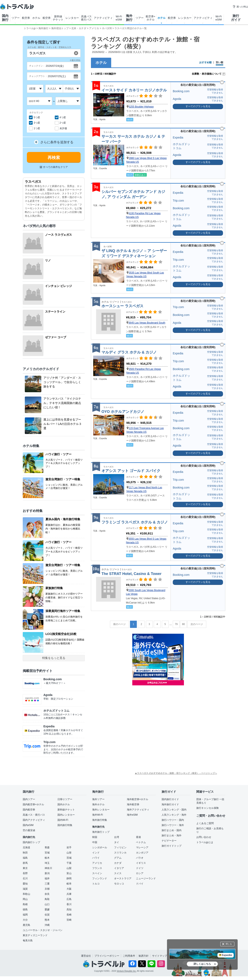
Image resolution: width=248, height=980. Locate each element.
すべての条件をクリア (54, 167)
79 (176, 624)
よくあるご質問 (205, 823)
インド (96, 853)
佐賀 (47, 915)
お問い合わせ (204, 837)
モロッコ (119, 884)
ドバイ (140, 884)
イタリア (119, 868)
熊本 (47, 920)
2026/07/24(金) (55, 66)
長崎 (69, 915)
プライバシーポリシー (107, 956)
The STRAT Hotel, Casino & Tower (131, 574)
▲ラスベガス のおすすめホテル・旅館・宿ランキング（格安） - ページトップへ (176, 773)
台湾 (117, 837)
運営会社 (86, 956)
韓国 (95, 837)
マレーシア (142, 847)
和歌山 (26, 894)
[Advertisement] (158, 713)
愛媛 (47, 909)
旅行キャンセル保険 (207, 808)
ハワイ (96, 858)
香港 (138, 837)
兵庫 (69, 894)
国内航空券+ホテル (33, 804)
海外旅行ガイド (170, 804)
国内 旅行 (5, 18)
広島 (69, 899)
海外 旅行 (129, 18)
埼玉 (47, 863)
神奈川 (48, 868)
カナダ (118, 863)
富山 (69, 873)
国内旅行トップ (31, 842)
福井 (47, 878)
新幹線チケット (66, 810)
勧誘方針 (144, 956)
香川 (69, 904)
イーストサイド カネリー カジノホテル (134, 90)
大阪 (69, 889)
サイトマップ (160, 956)
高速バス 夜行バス (86, 18)
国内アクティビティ (34, 820)
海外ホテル (98, 804)
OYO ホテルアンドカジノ (123, 412)
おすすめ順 (205, 63)
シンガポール (100, 847)
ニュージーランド (146, 878)
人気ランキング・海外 (174, 815)
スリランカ (120, 853)
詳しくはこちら (202, 964)
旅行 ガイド (236, 18)
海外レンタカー (101, 810)
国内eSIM (28, 825)
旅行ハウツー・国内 (173, 820)
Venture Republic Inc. (127, 971)
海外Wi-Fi (98, 815)
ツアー (16, 18)
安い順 (219, 63)
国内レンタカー (66, 815)
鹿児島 (26, 925)
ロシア (140, 873)
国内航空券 (29, 810)
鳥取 (47, 899)
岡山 (25, 899)
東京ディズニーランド (35, 935)
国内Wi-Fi (63, 820)
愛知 (25, 884)
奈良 (47, 894)
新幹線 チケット (58, 18)
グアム (118, 858)
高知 (69, 909)
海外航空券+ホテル (138, 799)
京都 (47, 889)
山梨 (69, 868)
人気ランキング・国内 (174, 810)
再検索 (54, 158)
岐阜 (69, 884)
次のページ (197, 624)
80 (183, 624)
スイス (118, 873)
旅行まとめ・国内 (172, 830)
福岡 (25, 915)
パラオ (140, 858)
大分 (25, 920)
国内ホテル (64, 804)
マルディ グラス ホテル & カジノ (129, 352)
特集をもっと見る (54, 658)
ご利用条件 (129, 956)
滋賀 (25, 889)
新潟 (47, 873)
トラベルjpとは (205, 842)
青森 (47, 847)
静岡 (69, 878)
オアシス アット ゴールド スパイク (131, 471)
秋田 (25, 853)
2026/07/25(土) (57, 76)
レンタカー (72, 18)
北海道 (26, 847)
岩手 (69, 847)
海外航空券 (133, 804)
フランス (97, 868)
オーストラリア (123, 878)
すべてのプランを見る (198, 106)
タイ (117, 842)
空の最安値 (29, 830)
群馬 (25, 863)
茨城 (69, 858)
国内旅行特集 (65, 825)
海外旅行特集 (100, 820)
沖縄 (47, 925)
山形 (69, 853)
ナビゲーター (169, 841)
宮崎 (69, 920)
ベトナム (141, 842)
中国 (95, 842)
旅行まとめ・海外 (172, 835)
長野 (25, 873)
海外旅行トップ (101, 832)
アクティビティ (103, 18)
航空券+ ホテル (151, 18)
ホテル (36, 18)
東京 (25, 868)
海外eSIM (132, 815)
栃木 (47, 858)
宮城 (47, 853)
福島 (25, 858)
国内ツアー (29, 799)
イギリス (141, 863)
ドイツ (140, 868)
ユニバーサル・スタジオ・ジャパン (43, 930)
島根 (25, 904)
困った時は (240, 7)
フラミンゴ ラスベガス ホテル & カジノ (135, 522)
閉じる (229, 944)
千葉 (69, 863)
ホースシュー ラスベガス (122, 306)
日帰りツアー (65, 799)
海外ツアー (98, 799)
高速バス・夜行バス (34, 815)
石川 (25, 878)
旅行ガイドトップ (172, 846)
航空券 (26, 18)
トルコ (96, 884)
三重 (47, 884)
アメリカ (97, 863)
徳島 (25, 909)
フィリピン (120, 847)
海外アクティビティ (138, 810)
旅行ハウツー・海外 (173, 825)
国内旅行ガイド (170, 799)
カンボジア (142, 853)
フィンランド (100, 878)
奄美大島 (28, 941)
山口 (47, 904)
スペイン (97, 873)
